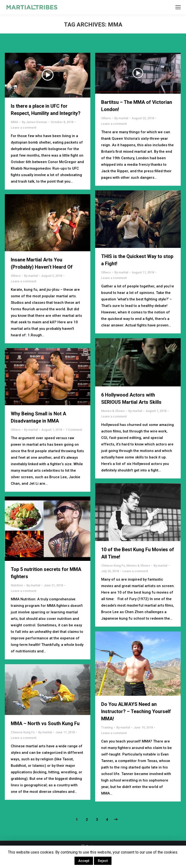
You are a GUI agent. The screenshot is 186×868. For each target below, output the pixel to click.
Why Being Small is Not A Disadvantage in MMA (38, 417)
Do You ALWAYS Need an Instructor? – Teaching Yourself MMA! (136, 711)
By (34, 122)
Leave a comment (24, 128)
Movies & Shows (113, 411)
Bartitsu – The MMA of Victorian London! (137, 106)
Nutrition (17, 585)
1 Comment (74, 430)
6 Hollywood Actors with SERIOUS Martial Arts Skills (131, 398)
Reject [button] (103, 861)
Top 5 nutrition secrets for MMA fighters (46, 573)
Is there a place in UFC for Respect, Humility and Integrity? (46, 110)
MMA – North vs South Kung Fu (45, 723)
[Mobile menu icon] (178, 7)
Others (106, 118)
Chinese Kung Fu (113, 566)
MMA (15, 122)
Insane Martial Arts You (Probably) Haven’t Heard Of (42, 263)
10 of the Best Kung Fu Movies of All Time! (138, 553)
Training (107, 727)
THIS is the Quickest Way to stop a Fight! (137, 260)
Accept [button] (84, 861)
